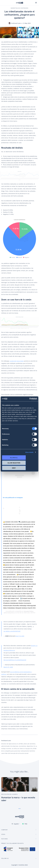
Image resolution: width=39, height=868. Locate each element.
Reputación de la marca (9, 794)
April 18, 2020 (20, 636)
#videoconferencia (9, 650)
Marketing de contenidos (19, 8)
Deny (14, 468)
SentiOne (22, 865)
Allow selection (14, 463)
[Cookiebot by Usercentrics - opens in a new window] (29, 399)
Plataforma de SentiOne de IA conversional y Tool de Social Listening (19, 3)
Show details (29, 452)
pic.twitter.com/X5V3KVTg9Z (12, 631)
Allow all (14, 458)
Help (26, 824)
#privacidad (7, 660)
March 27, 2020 (8, 667)
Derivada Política (29, 611)
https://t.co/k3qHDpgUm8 (18, 660)
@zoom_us (34, 646)
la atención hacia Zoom (17, 361)
